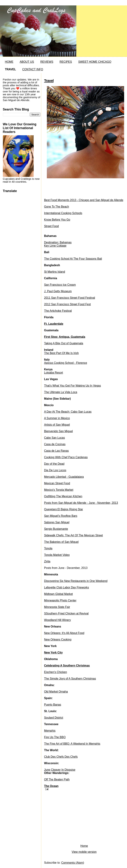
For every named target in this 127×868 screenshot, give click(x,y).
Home (84, 846)
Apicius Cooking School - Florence (66, 363)
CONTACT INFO (33, 69)
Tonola (48, 548)
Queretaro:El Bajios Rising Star (64, 509)
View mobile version (84, 852)
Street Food (51, 226)
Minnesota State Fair (57, 607)
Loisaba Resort (54, 373)
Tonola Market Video (57, 555)
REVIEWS (47, 62)
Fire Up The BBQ (55, 737)
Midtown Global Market (58, 594)
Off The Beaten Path (57, 779)
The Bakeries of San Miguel (61, 542)
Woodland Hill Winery (58, 620)
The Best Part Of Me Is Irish (61, 353)
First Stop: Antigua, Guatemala (65, 337)
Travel (49, 81)
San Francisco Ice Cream (60, 285)
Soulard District (54, 718)
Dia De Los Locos (55, 470)
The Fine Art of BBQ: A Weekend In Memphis (72, 744)
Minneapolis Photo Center (60, 600)
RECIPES (66, 62)
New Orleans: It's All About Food (64, 633)
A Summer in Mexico (57, 418)
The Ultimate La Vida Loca (61, 392)
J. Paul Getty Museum (58, 291)
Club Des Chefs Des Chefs (61, 757)
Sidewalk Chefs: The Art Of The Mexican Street (73, 535)
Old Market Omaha (56, 692)
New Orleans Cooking (58, 640)
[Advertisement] (71, 818)
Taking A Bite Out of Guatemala (64, 343)
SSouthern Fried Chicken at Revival (66, 613)
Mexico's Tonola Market (59, 490)
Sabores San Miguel (57, 522)
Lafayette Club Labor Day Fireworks (67, 587)
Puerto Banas (53, 705)
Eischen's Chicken (56, 672)
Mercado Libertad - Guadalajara (64, 477)
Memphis (50, 731)
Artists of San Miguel (57, 425)
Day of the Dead (54, 464)
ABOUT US (27, 62)
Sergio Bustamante (56, 529)
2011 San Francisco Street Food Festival (70, 298)
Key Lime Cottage (55, 246)
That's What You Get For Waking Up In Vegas (73, 386)
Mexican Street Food (57, 483)
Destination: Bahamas (58, 242)
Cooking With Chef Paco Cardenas (66, 457)
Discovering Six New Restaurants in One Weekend (76, 581)
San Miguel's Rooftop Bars (61, 516)
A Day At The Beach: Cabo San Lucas (68, 412)
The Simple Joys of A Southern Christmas (70, 679)
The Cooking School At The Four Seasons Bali (73, 259)
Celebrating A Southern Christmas (67, 666)
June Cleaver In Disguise (60, 770)
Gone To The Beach (57, 207)
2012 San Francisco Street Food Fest (67, 304)
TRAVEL (10, 69)
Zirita (47, 561)
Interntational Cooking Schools (63, 213)
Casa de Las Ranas (56, 451)
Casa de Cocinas (55, 444)
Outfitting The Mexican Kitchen (63, 496)
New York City (53, 653)
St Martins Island (55, 272)
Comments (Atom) (73, 863)
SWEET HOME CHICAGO (95, 62)
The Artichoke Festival (58, 311)
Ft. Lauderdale (54, 324)
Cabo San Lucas (54, 438)
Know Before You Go (57, 220)
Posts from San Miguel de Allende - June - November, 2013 (81, 503)
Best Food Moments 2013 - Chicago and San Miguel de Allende (84, 200)
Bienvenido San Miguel (59, 431)
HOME (9, 62)
